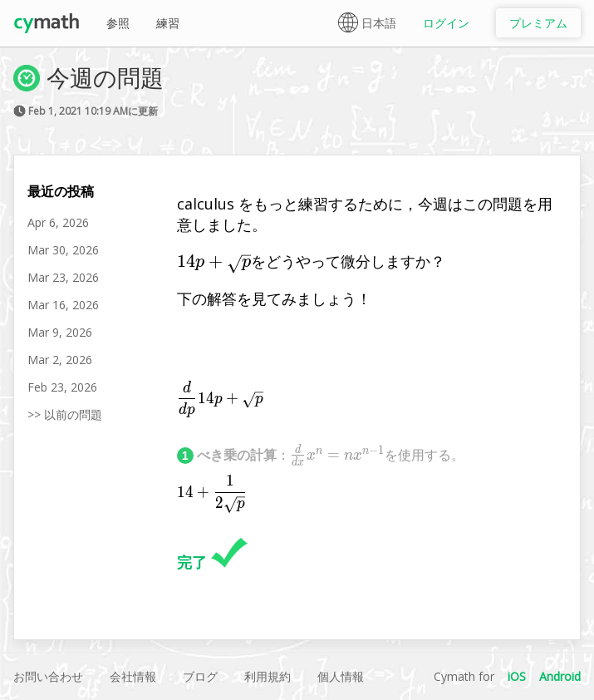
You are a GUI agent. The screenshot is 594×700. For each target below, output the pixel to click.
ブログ (200, 676)
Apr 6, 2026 (58, 222)
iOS (517, 676)
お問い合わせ (48, 676)
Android (560, 676)
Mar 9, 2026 (60, 332)
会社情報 (133, 676)
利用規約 (268, 676)
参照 (118, 23)
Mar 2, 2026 (60, 360)
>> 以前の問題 (65, 414)
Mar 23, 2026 (63, 277)
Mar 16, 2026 (63, 305)
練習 (168, 23)
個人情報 (341, 676)
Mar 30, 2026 (63, 250)
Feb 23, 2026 (62, 387)
